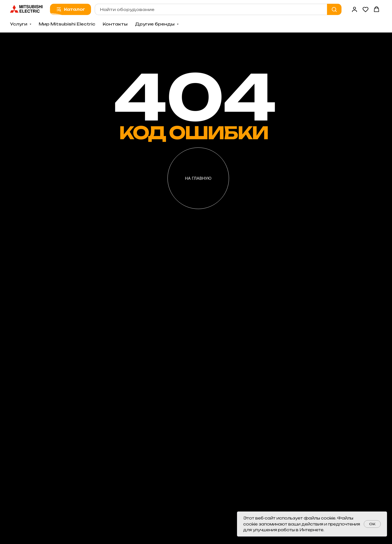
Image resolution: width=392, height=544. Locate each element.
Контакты (115, 24)
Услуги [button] (19, 24)
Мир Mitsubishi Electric (67, 24)
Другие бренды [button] (155, 24)
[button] (354, 9)
